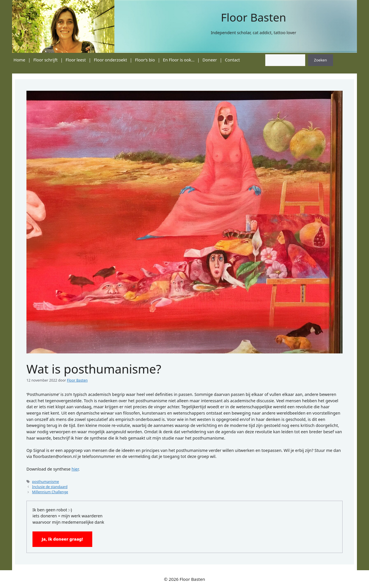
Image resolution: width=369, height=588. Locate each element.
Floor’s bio (145, 60)
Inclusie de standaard (50, 487)
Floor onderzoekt (110, 60)
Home (19, 60)
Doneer (210, 60)
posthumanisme (46, 482)
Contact (232, 60)
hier (75, 469)
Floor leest (76, 60)
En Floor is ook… (179, 60)
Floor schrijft (46, 60)
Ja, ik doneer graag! (62, 539)
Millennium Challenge (50, 492)
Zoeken (321, 60)
